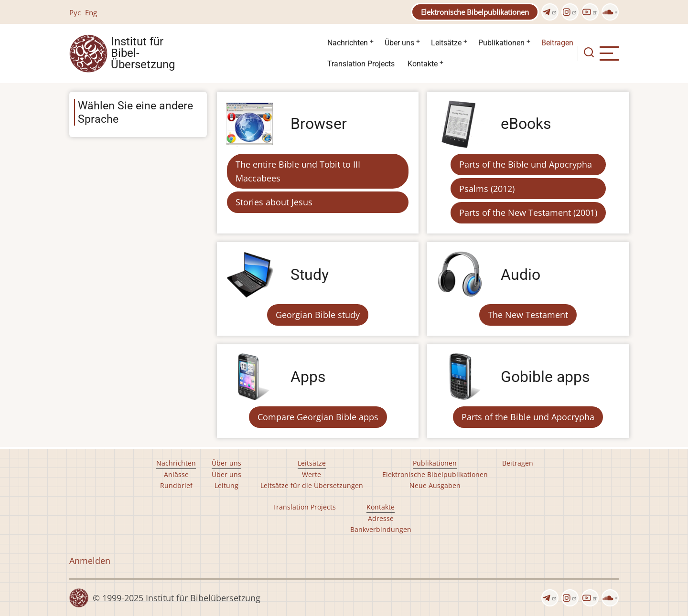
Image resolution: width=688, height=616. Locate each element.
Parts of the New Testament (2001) (528, 212)
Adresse (381, 518)
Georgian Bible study (318, 315)
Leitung (226, 485)
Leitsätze (446, 43)
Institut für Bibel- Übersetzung (143, 53)
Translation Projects (361, 64)
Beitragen (557, 43)
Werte (312, 474)
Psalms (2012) (487, 189)
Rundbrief (176, 485)
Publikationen (501, 43)
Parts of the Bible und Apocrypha (526, 164)
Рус (75, 12)
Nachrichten (348, 43)
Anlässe (176, 474)
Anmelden (90, 561)
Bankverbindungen (381, 529)
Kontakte (423, 64)
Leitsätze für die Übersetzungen (312, 485)
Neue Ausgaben (435, 485)
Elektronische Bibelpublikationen (475, 12)
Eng (91, 12)
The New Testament (528, 315)
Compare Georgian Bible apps (318, 417)
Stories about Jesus (274, 202)
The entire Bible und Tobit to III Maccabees (298, 171)
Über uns (399, 43)
